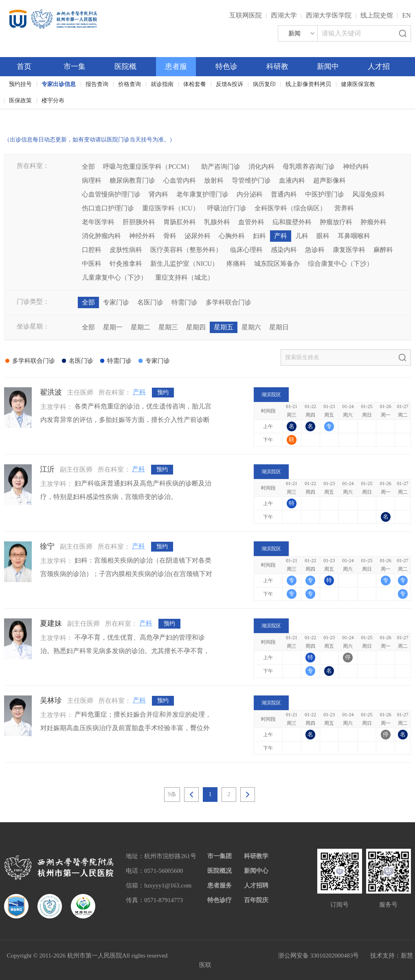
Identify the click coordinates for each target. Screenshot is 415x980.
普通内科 (284, 194)
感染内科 (284, 250)
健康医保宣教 (358, 84)
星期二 (141, 327)
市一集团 (220, 856)
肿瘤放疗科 (336, 222)
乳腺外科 (217, 222)
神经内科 (356, 167)
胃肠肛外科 (180, 222)
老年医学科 (98, 222)
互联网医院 (246, 15)
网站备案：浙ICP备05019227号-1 (223, 956)
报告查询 (97, 84)
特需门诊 (184, 302)
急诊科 (315, 250)
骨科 (170, 236)
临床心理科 (246, 250)
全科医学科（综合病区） (290, 208)
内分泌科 (250, 194)
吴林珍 (51, 700)
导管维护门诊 (251, 180)
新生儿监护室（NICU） (184, 264)
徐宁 (47, 546)
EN (406, 15)
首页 (24, 66)
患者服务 (220, 885)
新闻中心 (256, 871)
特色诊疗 (220, 900)
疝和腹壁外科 (292, 222)
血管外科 (251, 222)
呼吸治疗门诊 (227, 208)
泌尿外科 (198, 236)
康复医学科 (349, 250)
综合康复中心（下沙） (340, 264)
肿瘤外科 (373, 222)
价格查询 (130, 84)
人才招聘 (256, 885)
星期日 (279, 327)
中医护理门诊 (325, 194)
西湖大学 (284, 15)
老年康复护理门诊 (202, 194)
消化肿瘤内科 (101, 236)
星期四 (196, 327)
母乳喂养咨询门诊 (309, 167)
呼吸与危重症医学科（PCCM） (148, 167)
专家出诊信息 (59, 84)
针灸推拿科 (126, 264)
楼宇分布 (53, 100)
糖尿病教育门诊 (132, 180)
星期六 (251, 327)
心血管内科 (180, 180)
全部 (88, 167)
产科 (281, 236)
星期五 (224, 327)
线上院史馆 (377, 15)
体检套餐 (195, 84)
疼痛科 (236, 264)
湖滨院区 (271, 395)
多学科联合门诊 (228, 302)
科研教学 (256, 856)
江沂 (47, 469)
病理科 (92, 180)
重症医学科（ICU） (171, 208)
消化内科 (261, 167)
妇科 (259, 236)
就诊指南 (162, 84)
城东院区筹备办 (277, 264)
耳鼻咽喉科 (354, 236)
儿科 (302, 236)
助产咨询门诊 (221, 167)
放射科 (214, 180)
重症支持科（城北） (184, 277)
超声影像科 (329, 180)
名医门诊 (150, 302)
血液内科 (292, 180)
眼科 (323, 236)
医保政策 (20, 100)
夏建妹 (51, 623)
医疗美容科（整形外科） (186, 250)
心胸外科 (232, 236)
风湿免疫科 (369, 194)
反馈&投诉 (229, 84)
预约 (163, 392)
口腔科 (92, 250)
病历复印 (264, 84)
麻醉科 (383, 250)
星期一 (113, 327)
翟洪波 (51, 392)
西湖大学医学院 (329, 15)
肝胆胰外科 (139, 222)
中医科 (92, 264)
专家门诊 (116, 302)
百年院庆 (29, 114)
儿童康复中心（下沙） (114, 277)
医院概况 (220, 871)
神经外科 (142, 236)
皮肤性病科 (126, 250)
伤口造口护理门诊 (108, 208)
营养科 (344, 208)
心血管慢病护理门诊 (111, 194)
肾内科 (158, 194)
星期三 (168, 327)
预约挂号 (20, 84)
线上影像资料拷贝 (308, 84)
